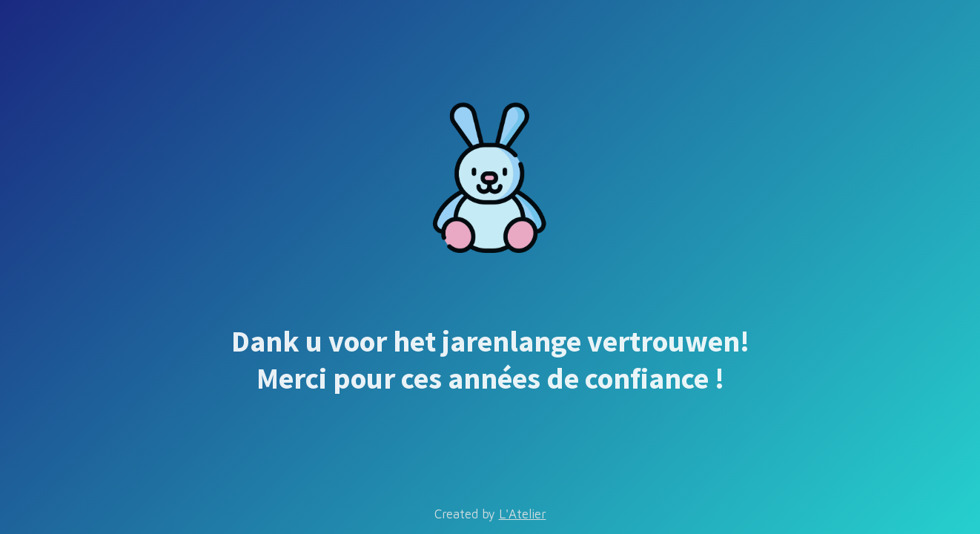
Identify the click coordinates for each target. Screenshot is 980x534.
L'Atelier (523, 514)
